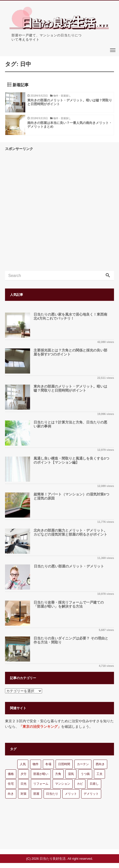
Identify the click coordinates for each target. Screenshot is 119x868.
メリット (71, 794)
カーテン (83, 764)
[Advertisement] (60, 211)
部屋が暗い (41, 774)
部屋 (36, 794)
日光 (24, 784)
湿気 (71, 774)
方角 (58, 774)
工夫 (99, 774)
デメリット (91, 794)
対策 (24, 794)
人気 (23, 764)
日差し (94, 784)
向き (11, 794)
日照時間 (64, 764)
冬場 (48, 764)
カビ (80, 784)
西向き (100, 764)
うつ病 (85, 774)
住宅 (11, 784)
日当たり (52, 794)
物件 (36, 764)
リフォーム (41, 784)
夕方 (24, 774)
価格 (11, 774)
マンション (63, 784)
